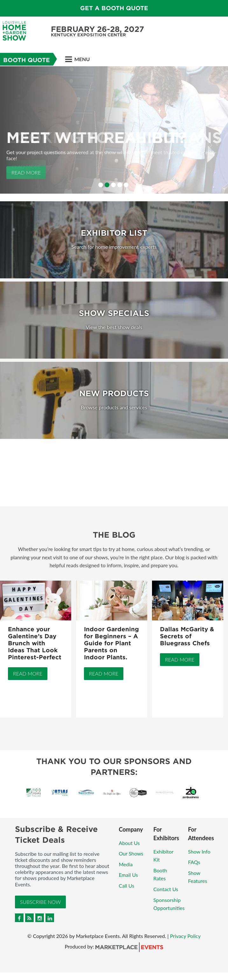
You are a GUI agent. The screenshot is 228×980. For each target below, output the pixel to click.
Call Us (127, 886)
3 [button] (113, 185)
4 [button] (120, 185)
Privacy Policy (185, 936)
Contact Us (166, 889)
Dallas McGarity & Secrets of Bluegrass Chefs (187, 636)
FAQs (194, 862)
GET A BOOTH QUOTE (114, 8)
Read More (26, 172)
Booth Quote (27, 60)
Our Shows (131, 853)
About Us (129, 843)
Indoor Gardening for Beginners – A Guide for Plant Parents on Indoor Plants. (111, 643)
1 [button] (101, 185)
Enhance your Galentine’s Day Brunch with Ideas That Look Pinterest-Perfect (35, 643)
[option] (114, 130)
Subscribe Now (40, 902)
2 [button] (107, 185)
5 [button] (126, 185)
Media (126, 864)
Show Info (199, 851)
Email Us (128, 875)
